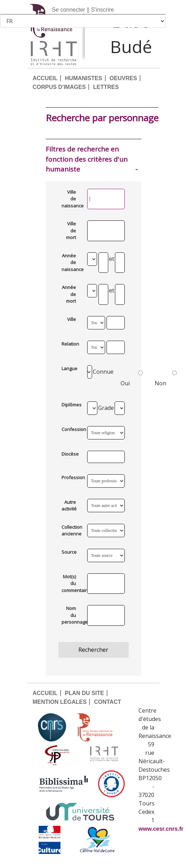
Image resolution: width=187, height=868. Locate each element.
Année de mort (69, 294)
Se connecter (69, 10)
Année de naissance (71, 262)
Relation (70, 344)
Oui (132, 377)
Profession (71, 477)
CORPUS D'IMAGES (59, 87)
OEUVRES (123, 78)
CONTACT (107, 702)
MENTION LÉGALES (60, 702)
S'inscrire (102, 10)
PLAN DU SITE (85, 693)
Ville (72, 319)
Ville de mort (71, 230)
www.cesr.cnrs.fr (161, 829)
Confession (71, 429)
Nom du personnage (71, 615)
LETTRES (106, 87)
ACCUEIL (45, 78)
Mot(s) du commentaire (71, 583)
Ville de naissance (71, 199)
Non (166, 377)
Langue (69, 368)
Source (69, 552)
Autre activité (69, 506)
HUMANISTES (84, 78)
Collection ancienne (71, 531)
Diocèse (70, 454)
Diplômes (71, 405)
